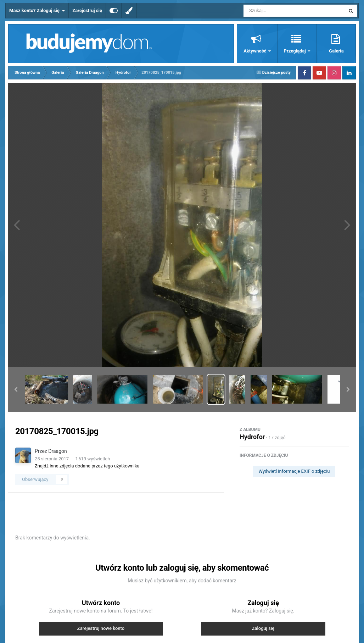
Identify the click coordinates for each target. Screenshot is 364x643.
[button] (16, 389)
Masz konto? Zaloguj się (37, 11)
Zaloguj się (263, 628)
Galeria (336, 51)
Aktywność (255, 51)
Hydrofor (252, 437)
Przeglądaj (295, 51)
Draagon (57, 451)
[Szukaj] (278, 11)
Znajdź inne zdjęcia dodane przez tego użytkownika (87, 466)
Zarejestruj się (87, 10)
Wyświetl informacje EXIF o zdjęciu (294, 471)
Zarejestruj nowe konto (101, 628)
